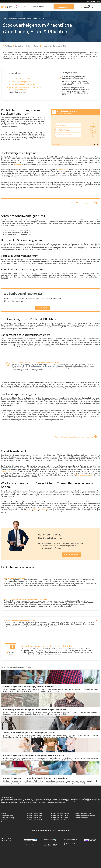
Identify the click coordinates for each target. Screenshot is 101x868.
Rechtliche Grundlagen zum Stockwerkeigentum (26, 79)
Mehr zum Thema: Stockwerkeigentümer (78, 203)
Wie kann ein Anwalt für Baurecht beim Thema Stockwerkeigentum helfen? (25, 88)
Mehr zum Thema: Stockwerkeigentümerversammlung (74, 437)
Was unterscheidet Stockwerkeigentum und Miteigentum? (26, 599)
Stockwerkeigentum (17, 19)
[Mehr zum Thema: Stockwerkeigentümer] (96, 203)
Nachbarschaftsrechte (84, 475)
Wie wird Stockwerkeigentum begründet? (19, 621)
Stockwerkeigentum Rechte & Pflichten (22, 84)
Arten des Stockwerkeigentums (20, 82)
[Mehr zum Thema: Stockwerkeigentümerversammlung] (96, 437)
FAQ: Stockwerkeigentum (17, 92)
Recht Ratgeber (40, 6)
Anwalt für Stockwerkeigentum (37, 509)
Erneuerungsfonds (8, 471)
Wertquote (17, 164)
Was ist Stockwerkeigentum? (15, 578)
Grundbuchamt (63, 170)
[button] (50, 577)
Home (27, 6)
